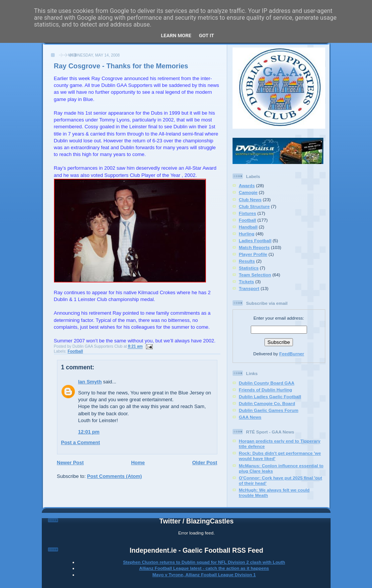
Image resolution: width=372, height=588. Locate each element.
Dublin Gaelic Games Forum (269, 410)
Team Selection (255, 275)
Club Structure (254, 206)
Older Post (205, 463)
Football (75, 351)
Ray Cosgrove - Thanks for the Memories (121, 66)
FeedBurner (292, 354)
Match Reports (254, 247)
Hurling (247, 234)
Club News (250, 199)
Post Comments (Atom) (114, 476)
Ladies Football (255, 240)
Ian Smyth (90, 382)
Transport (249, 288)
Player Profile (253, 254)
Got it (206, 35)
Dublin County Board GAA (267, 383)
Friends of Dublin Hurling (266, 390)
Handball (248, 227)
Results (247, 261)
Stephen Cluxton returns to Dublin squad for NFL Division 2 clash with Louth (204, 562)
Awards (247, 185)
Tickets (247, 281)
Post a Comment (81, 442)
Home (138, 463)
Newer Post (70, 463)
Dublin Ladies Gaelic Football (270, 396)
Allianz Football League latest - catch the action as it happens (204, 568)
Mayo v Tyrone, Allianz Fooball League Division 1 (204, 575)
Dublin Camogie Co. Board (267, 403)
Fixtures (248, 213)
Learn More (176, 35)
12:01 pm (89, 432)
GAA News (250, 417)
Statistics (249, 268)
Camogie (248, 192)
